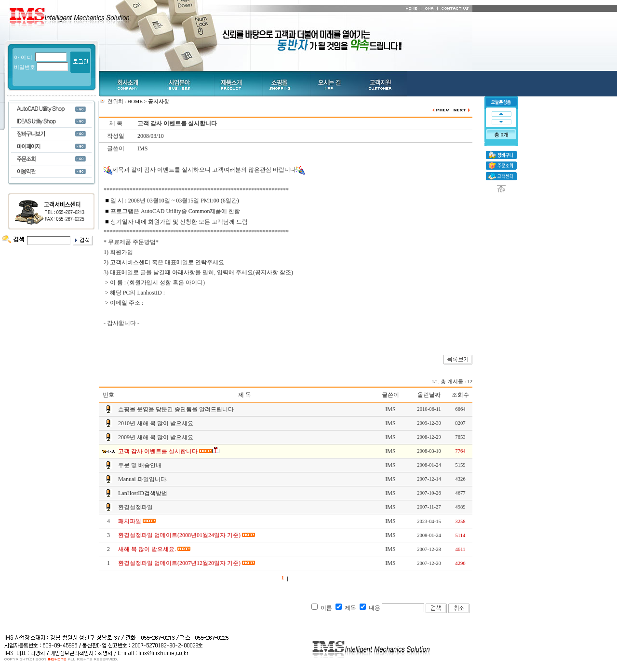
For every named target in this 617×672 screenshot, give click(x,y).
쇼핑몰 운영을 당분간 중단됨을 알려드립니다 (176, 409)
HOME (135, 101)
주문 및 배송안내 (140, 465)
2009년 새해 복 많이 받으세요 (156, 437)
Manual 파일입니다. (143, 479)
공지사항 (159, 101)
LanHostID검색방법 (143, 493)
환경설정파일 (135, 507)
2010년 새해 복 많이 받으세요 (156, 423)
